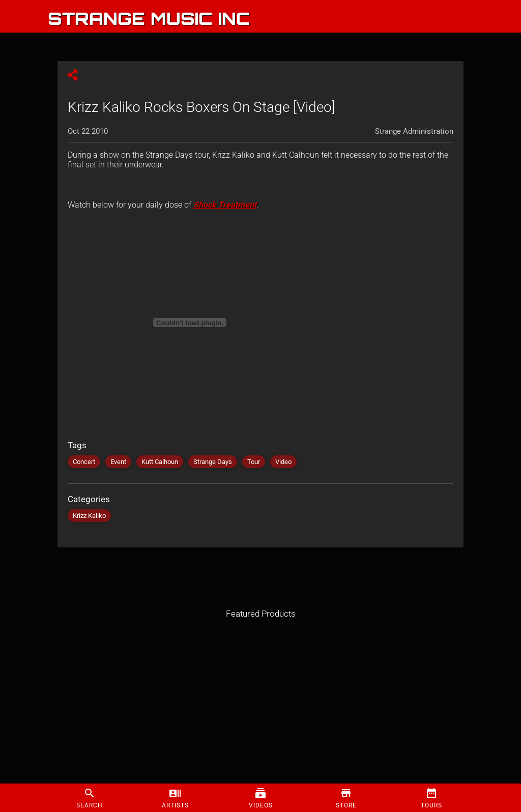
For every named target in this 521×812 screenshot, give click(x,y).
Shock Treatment (225, 205)
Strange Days (213, 462)
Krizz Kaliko (89, 516)
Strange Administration (414, 131)
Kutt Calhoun (160, 462)
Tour (254, 462)
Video (283, 462)
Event (118, 462)
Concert (84, 462)
